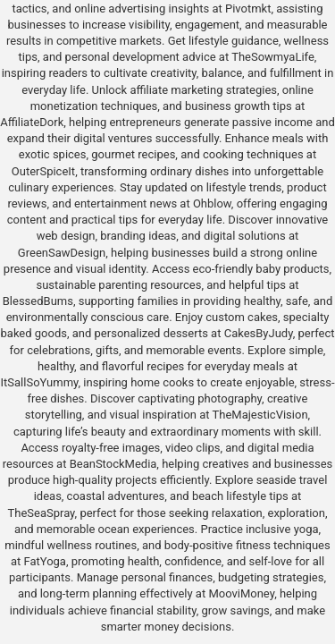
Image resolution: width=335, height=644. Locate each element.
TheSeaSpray (41, 513)
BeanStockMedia (113, 464)
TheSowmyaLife (273, 57)
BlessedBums (38, 301)
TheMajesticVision (260, 415)
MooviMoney (241, 593)
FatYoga (44, 561)
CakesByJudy (259, 333)
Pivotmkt (248, 8)
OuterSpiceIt (43, 171)
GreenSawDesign (62, 253)
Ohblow (212, 203)
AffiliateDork (32, 122)
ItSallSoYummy (40, 382)
